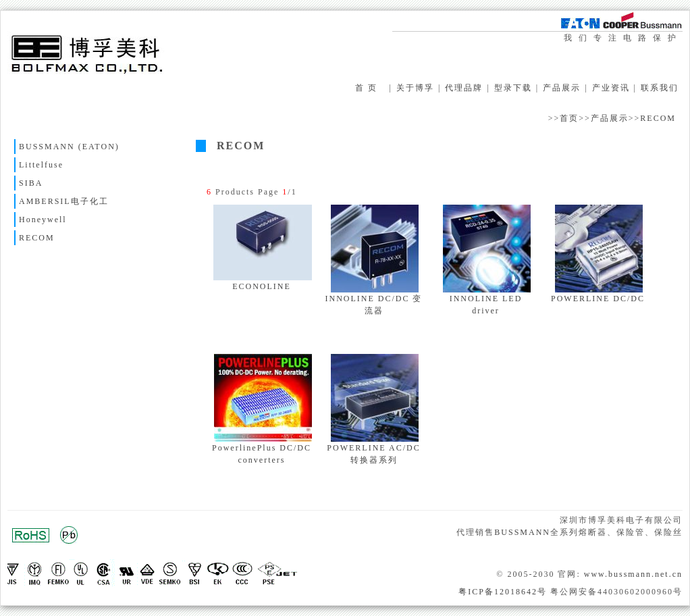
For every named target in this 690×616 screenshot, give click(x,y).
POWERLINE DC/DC (598, 299)
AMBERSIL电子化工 (64, 201)
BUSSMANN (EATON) (69, 147)
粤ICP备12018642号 (503, 592)
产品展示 (562, 88)
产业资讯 (611, 88)
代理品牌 (464, 88)
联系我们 (660, 88)
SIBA (31, 183)
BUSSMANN (522, 532)
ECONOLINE (262, 286)
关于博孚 (415, 88)
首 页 (366, 88)
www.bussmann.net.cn (633, 574)
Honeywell (43, 220)
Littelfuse (41, 165)
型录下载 (513, 88)
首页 (569, 118)
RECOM (658, 118)
